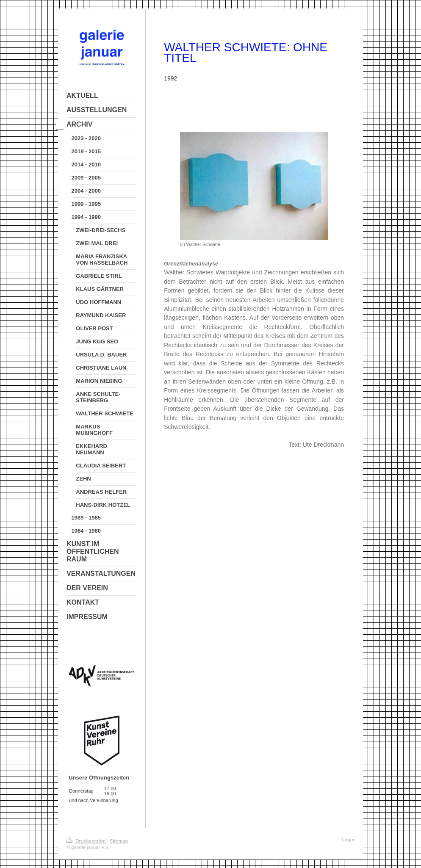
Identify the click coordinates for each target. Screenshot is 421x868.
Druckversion (87, 841)
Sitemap (119, 841)
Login (348, 840)
